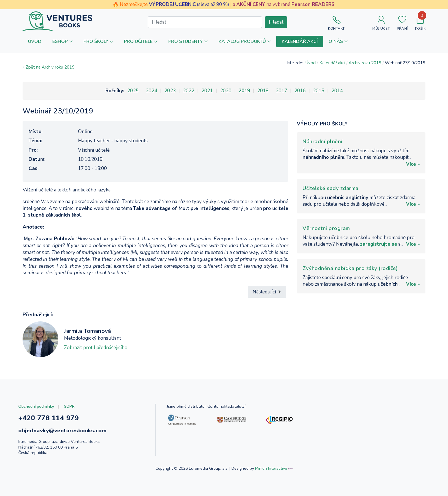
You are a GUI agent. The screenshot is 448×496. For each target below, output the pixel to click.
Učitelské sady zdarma (331, 188)
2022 (189, 91)
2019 (244, 91)
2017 (281, 91)
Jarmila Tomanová (87, 331)
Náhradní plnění (322, 141)
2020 (226, 91)
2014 (337, 91)
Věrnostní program (326, 228)
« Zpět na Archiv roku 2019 (49, 67)
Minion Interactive (271, 468)
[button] (62, 41)
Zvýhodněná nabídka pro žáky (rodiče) (350, 268)
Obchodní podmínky (36, 406)
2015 (319, 91)
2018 (263, 91)
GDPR (69, 406)
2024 (151, 91)
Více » (413, 164)
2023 (170, 91)
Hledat (276, 22)
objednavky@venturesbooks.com (62, 431)
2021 (207, 91)
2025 (133, 91)
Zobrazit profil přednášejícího (96, 348)
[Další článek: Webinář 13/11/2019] (267, 292)
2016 (300, 91)
